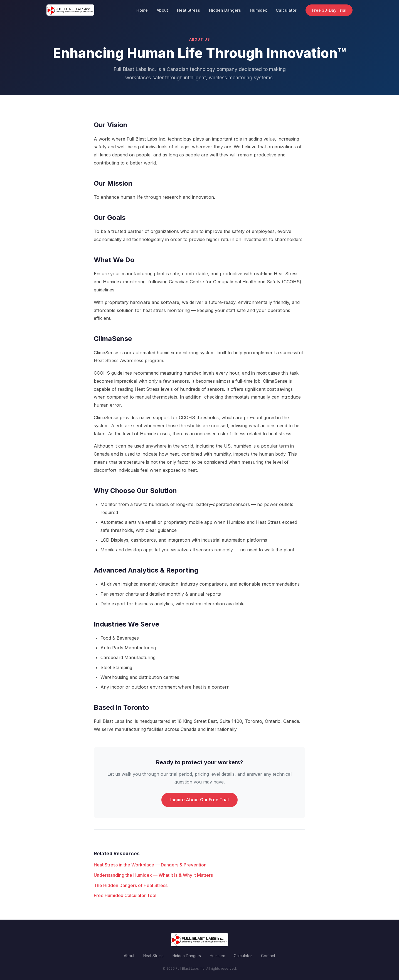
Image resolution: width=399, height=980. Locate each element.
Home (142, 10)
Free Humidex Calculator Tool (125, 895)
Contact (268, 956)
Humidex (258, 10)
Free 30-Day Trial (329, 10)
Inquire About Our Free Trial (199, 800)
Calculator (286, 10)
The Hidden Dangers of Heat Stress (131, 885)
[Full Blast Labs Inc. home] (70, 10)
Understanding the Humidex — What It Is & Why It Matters (153, 875)
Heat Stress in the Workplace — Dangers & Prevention (150, 865)
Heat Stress (189, 10)
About (162, 10)
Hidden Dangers (225, 10)
